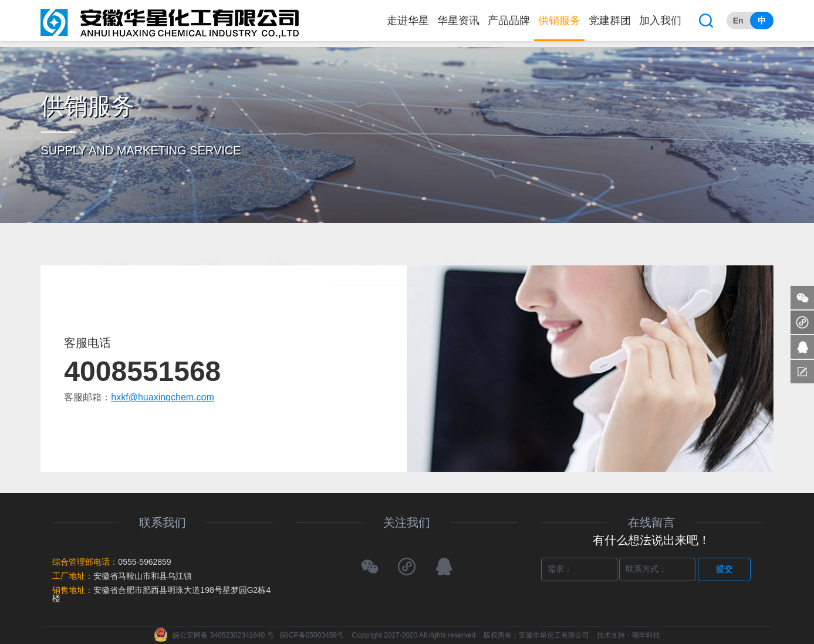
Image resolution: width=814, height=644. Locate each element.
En (738, 21)
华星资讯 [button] (458, 21)
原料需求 (198, 223)
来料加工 (287, 223)
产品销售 (109, 223)
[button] (706, 21)
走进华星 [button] (408, 21)
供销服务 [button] (559, 21)
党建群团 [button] (610, 21)
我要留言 (465, 223)
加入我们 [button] (660, 21)
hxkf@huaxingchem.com (162, 397)
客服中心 (376, 223)
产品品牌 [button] (509, 21)
